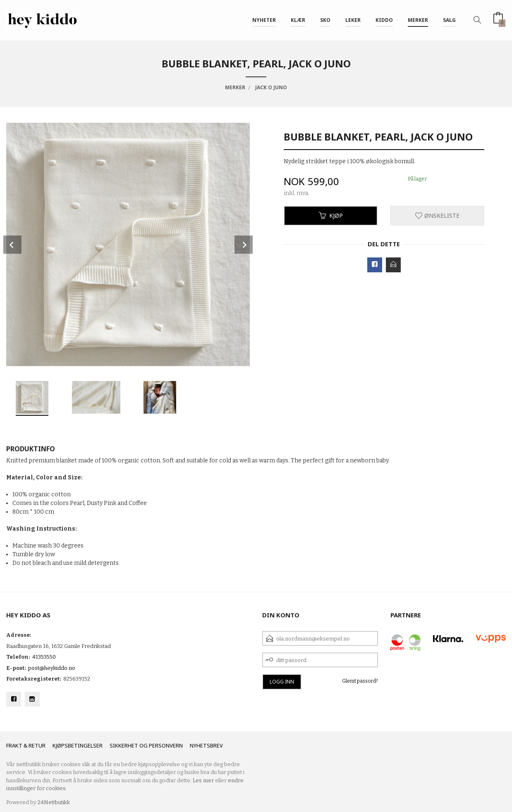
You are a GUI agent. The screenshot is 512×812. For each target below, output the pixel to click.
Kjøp (331, 216)
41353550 (44, 657)
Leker (353, 20)
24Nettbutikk (54, 802)
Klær (298, 20)
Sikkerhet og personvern (146, 745)
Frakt (14, 745)
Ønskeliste (437, 216)
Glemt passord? (360, 681)
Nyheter (264, 20)
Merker (418, 20)
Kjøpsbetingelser (78, 745)
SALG (449, 20)
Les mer (203, 780)
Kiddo (384, 20)
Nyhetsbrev (206, 745)
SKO (325, 20)
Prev (12, 245)
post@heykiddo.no (52, 668)
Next (244, 245)
